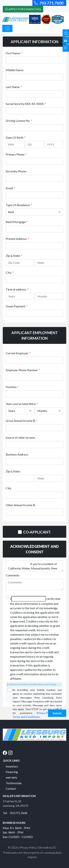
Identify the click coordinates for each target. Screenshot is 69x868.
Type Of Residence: (19, 205)
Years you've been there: (22, 404)
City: (10, 272)
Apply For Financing (23, 9)
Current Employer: (18, 353)
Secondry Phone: (16, 171)
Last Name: (14, 87)
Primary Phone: (16, 154)
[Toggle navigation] (7, 28)
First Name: (14, 53)
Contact (11, 788)
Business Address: (17, 454)
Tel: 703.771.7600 (15, 813)
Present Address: (17, 239)
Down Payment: (17, 306)
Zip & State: (14, 256)
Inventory (12, 766)
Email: (10, 188)
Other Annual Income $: (21, 505)
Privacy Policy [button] (28, 847)
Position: (12, 387)
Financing (12, 772)
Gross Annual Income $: (22, 421)
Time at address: (17, 289)
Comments (13, 575)
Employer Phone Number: (23, 370)
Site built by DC (47, 847)
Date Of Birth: (16, 137)
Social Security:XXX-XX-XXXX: (26, 104)
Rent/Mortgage (17, 222)
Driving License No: (19, 121)
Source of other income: (21, 437)
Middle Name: (15, 70)
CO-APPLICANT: (37, 532)
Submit (57, 713)
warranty (11, 777)
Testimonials (14, 783)
